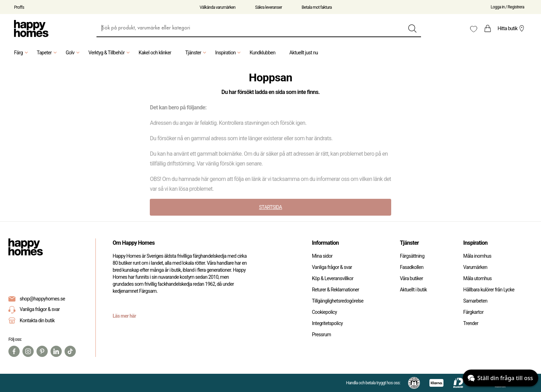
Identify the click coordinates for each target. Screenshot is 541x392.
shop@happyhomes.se (42, 299)
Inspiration (229, 53)
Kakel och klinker (155, 53)
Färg (22, 53)
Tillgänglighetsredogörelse (338, 301)
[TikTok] (70, 351)
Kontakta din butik (37, 320)
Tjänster (197, 53)
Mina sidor (322, 256)
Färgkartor (473, 312)
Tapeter (48, 53)
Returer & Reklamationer (335, 290)
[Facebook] (14, 351)
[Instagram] (28, 351)
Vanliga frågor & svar (34, 310)
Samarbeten (475, 301)
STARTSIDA (270, 207)
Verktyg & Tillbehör (110, 53)
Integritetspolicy (327, 323)
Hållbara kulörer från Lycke (489, 290)
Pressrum (321, 334)
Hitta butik (512, 28)
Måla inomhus (477, 256)
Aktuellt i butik (413, 290)
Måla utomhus (477, 278)
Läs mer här (124, 316)
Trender (471, 323)
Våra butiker (412, 278)
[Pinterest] (42, 351)
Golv (74, 53)
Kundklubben (262, 53)
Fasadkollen (412, 267)
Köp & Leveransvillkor (333, 278)
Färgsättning (412, 256)
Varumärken (475, 267)
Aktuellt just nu (304, 53)
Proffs (19, 7)
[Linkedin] (56, 351)
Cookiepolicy (324, 312)
